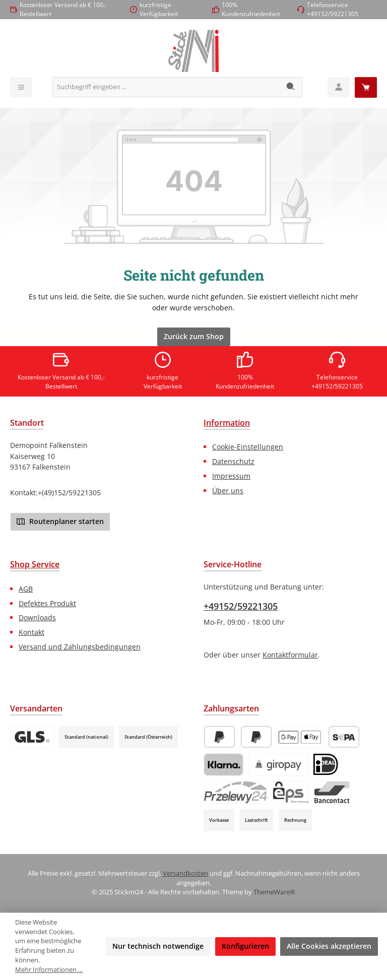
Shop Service (35, 564)
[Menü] (21, 87)
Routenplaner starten (60, 521)
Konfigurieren (245, 946)
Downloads (37, 617)
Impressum (231, 476)
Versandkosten (185, 873)
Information (227, 423)
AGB (26, 589)
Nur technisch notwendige (158, 946)
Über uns (228, 491)
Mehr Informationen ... (49, 970)
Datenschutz (233, 461)
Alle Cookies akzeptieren (329, 946)
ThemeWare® (274, 892)
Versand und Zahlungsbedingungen (80, 647)
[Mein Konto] (339, 87)
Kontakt (31, 632)
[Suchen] (291, 87)
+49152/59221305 (241, 606)
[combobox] (166, 87)
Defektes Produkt (47, 603)
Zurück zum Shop (194, 336)
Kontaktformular (290, 655)
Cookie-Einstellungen (248, 447)
